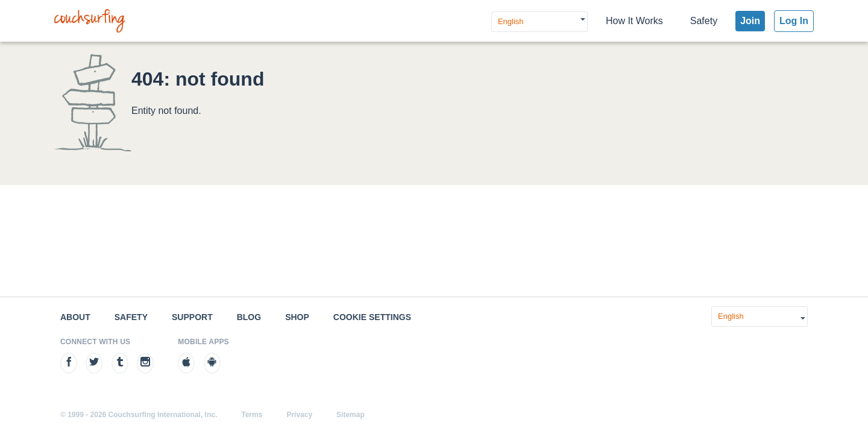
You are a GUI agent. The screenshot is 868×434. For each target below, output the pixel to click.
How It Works (634, 21)
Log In (794, 21)
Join (750, 21)
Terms (252, 415)
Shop (297, 317)
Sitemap (351, 415)
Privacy (299, 415)
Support (192, 317)
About (75, 317)
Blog (249, 317)
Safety (704, 21)
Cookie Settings (372, 317)
